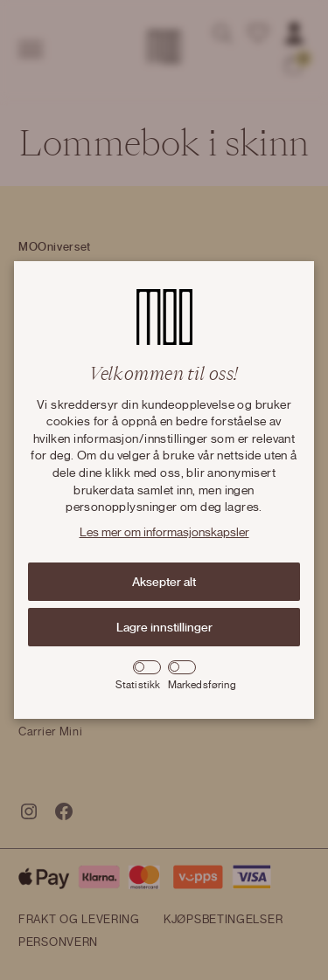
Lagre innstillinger (164, 627)
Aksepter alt (164, 582)
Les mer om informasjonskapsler (164, 533)
